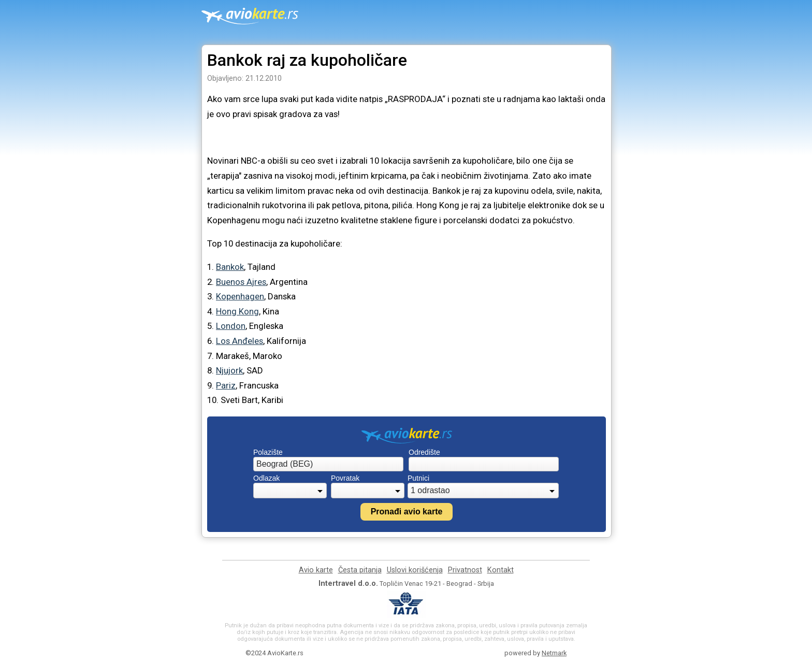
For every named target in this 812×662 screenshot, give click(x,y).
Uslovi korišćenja (415, 570)
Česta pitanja (360, 570)
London (231, 326)
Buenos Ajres (241, 282)
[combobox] (328, 464)
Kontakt (501, 570)
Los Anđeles (240, 341)
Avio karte (316, 570)
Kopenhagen (240, 296)
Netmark (554, 653)
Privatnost (465, 570)
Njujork (229, 370)
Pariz (226, 385)
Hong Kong (237, 311)
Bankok (230, 267)
